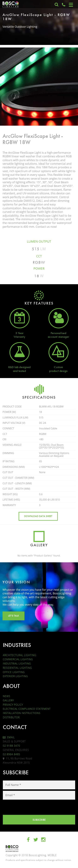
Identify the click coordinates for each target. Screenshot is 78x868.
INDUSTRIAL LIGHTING (17, 664)
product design (58, 371)
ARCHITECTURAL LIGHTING (20, 655)
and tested (20, 371)
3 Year (19, 333)
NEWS (6, 696)
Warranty (20, 337)
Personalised (58, 333)
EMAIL (9, 737)
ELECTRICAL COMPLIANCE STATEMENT (27, 709)
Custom (58, 367)
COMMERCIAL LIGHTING (18, 659)
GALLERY (8, 700)
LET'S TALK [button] (13, 616)
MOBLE (52, 855)
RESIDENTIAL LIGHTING (17, 668)
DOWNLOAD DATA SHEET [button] (38, 516)
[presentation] (27, 807)
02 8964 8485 (11, 754)
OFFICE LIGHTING (14, 672)
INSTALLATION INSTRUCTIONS (22, 713)
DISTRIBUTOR (11, 717)
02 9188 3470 (11, 746)
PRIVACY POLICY (13, 705)
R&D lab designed (19, 367)
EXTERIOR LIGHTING (15, 676)
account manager (58, 337)
